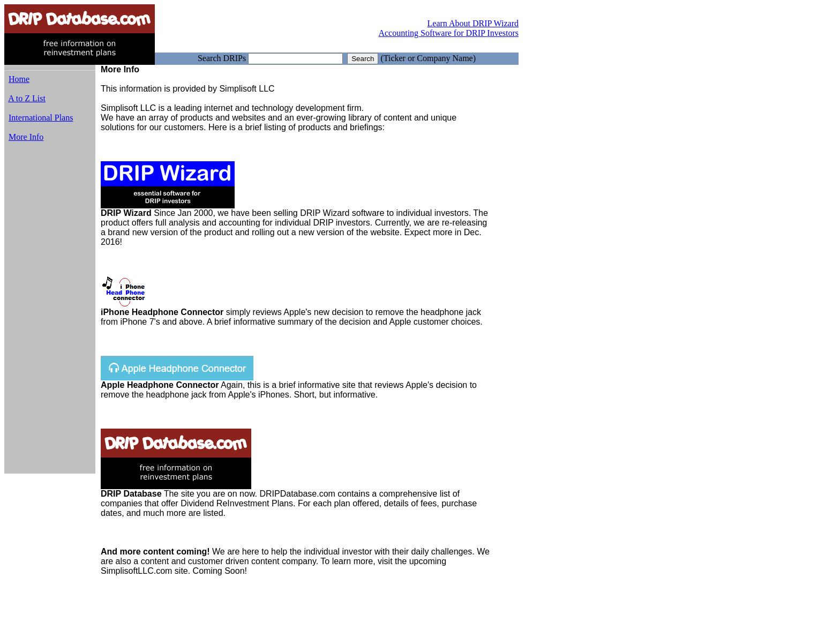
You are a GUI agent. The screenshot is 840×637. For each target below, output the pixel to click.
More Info (26, 137)
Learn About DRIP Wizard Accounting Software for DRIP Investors (448, 28)
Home (19, 79)
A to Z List (27, 98)
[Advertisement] (50, 312)
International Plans (41, 118)
